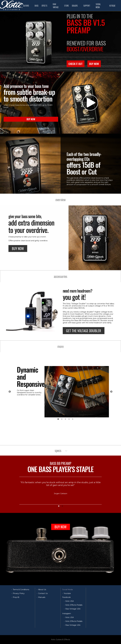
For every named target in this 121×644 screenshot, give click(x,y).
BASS (37, 6)
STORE (66, 6)
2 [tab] (62, 419)
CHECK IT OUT (75, 64)
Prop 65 (16, 597)
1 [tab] (58, 419)
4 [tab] (69, 419)
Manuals (42, 597)
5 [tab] (73, 419)
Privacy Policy (19, 593)
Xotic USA (70, 601)
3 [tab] (65, 419)
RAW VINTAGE (56, 6)
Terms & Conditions (21, 590)
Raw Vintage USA (73, 609)
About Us (42, 590)
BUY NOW (94, 64)
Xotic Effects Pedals (74, 605)
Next (111, 392)
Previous (10, 392)
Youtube (67, 593)
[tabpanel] (63, 392)
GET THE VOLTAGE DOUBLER (84, 331)
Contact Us (43, 593)
